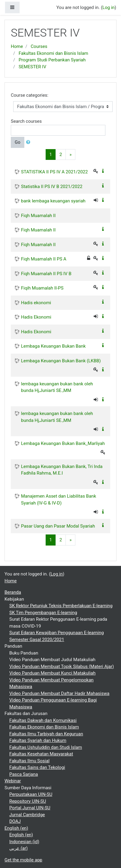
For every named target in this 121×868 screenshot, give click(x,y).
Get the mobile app (23, 860)
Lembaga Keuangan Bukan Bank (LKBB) (61, 361)
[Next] (70, 155)
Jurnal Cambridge (27, 815)
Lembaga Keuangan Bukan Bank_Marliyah (63, 443)
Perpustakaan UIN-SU (31, 794)
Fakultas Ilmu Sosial (29, 761)
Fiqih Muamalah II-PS (42, 288)
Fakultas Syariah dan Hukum (38, 740)
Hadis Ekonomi (36, 317)
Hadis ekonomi (36, 303)
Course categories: (30, 95)
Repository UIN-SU (28, 801)
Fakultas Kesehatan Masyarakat (41, 754)
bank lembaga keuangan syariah (53, 201)
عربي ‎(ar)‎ (18, 848)
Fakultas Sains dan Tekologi (37, 767)
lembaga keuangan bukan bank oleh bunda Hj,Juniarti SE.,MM (57, 387)
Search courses (26, 121)
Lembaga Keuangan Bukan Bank (53, 346)
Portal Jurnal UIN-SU (30, 808)
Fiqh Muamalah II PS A (44, 259)
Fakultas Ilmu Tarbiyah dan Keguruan (46, 734)
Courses (39, 46)
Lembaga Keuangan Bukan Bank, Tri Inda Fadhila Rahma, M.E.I (62, 470)
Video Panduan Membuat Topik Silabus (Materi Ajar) (62, 666)
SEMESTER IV (32, 67)
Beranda (13, 592)
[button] (29, 142)
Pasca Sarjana (24, 774)
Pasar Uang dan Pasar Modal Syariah (58, 526)
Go (18, 142)
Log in (109, 7)
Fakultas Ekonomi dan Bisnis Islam (53, 53)
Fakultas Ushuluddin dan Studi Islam (46, 747)
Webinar (13, 781)
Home (17, 46)
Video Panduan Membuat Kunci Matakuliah (52, 673)
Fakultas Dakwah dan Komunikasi (43, 720)
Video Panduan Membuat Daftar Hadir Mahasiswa (59, 693)
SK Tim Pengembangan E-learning (43, 613)
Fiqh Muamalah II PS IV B (46, 274)
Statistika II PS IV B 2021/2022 (52, 187)
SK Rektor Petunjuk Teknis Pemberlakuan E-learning (61, 606)
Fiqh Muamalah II (38, 216)
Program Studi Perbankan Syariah (52, 60)
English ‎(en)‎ (16, 828)
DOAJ (15, 821)
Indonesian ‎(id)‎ (24, 842)
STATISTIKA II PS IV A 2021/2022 (54, 172)
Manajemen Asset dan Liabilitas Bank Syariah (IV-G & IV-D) (59, 500)
